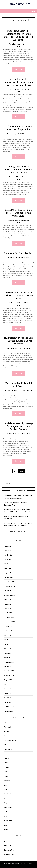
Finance (7, 754)
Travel (6, 825)
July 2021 (7, 684)
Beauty (6, 731)
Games (6, 763)
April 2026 (7, 550)
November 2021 (9, 675)
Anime (6, 722)
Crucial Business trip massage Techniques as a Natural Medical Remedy (19, 426)
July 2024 (7, 564)
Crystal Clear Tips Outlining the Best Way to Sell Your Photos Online (18, 213)
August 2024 (8, 559)
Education (7, 745)
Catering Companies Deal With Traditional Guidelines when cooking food (19, 170)
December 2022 (9, 617)
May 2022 (7, 649)
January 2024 (8, 577)
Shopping (7, 803)
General (7, 767)
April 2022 (7, 653)
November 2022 (9, 622)
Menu (33, 11)
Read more (19, 69)
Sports (6, 816)
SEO (5, 798)
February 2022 (9, 662)
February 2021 (9, 707)
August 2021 (8, 680)
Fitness (6, 758)
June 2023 (7, 600)
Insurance (7, 781)
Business (7, 736)
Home (6, 776)
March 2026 (8, 555)
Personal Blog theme (19, 865)
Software (7, 812)
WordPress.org (9, 854)
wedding (7, 830)
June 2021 (7, 689)
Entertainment (9, 749)
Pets (5, 789)
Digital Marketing (10, 740)
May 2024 (7, 573)
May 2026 (7, 546)
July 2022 (7, 640)
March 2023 (8, 613)
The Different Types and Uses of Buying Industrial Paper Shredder (19, 341)
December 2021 (9, 671)
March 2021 (8, 702)
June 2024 (7, 568)
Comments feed (9, 850)
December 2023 (9, 582)
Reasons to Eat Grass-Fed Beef (18, 253)
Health (6, 772)
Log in (6, 841)
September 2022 (9, 631)
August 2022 (8, 635)
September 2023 (9, 595)
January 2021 (8, 711)
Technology (8, 821)
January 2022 (8, 666)
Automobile (8, 727)
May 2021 (7, 693)
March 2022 (8, 658)
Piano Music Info (18, 4)
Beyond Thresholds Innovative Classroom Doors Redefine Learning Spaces (18, 82)
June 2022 (7, 644)
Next (21, 471)
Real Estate (8, 794)
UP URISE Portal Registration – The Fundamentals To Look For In (18, 295)
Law (5, 785)
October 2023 (9, 591)
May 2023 (7, 604)
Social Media (8, 807)
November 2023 (9, 586)
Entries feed (8, 845)
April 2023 (7, 608)
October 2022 (9, 626)
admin (18, 46)
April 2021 (7, 698)
